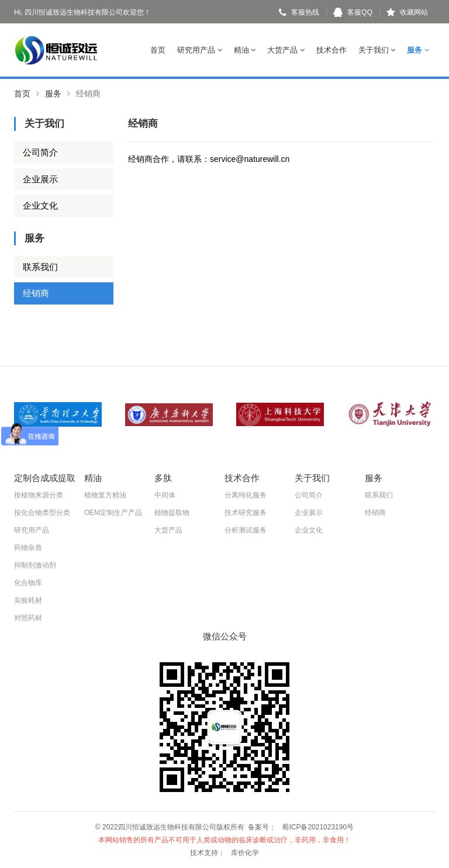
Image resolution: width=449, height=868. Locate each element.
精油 (245, 50)
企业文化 (40, 205)
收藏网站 (407, 12)
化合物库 (28, 583)
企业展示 (40, 179)
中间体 (165, 495)
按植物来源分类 (39, 495)
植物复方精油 (105, 495)
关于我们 (377, 50)
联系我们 (40, 267)
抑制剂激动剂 (35, 565)
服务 (418, 50)
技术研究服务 (246, 513)
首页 (158, 50)
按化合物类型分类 (42, 513)
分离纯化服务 (246, 495)
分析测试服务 (246, 530)
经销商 (36, 293)
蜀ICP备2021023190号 (318, 827)
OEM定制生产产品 (113, 513)
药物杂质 (28, 548)
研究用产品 (200, 50)
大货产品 (286, 50)
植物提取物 (172, 513)
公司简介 (40, 152)
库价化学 (245, 853)
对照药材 (28, 618)
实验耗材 (28, 600)
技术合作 (331, 50)
